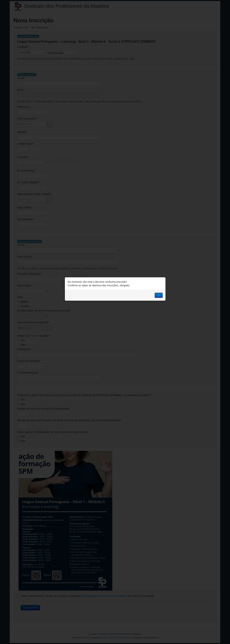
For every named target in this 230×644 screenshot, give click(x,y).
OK (159, 295)
